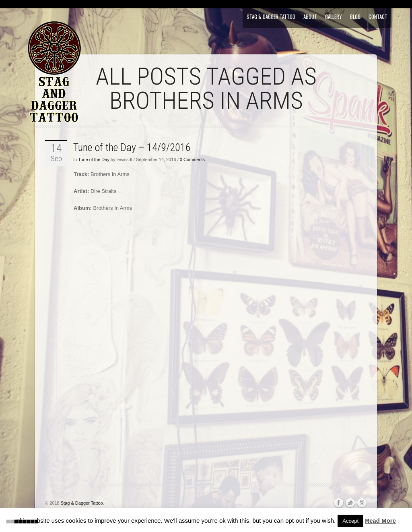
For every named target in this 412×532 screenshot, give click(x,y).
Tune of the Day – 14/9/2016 (132, 147)
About (310, 17)
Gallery (334, 17)
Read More (380, 521)
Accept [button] (350, 521)
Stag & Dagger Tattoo (271, 17)
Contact (378, 17)
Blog (355, 17)
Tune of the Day (94, 159)
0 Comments (192, 159)
